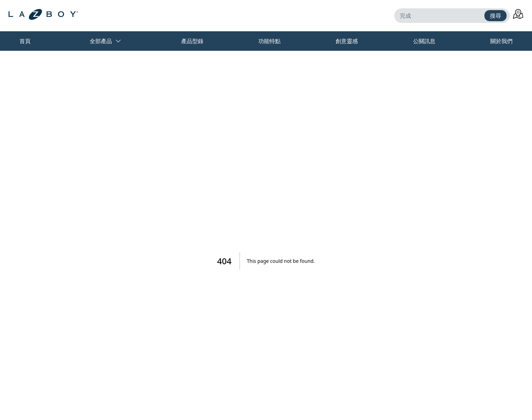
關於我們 (501, 41)
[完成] (441, 16)
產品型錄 (192, 41)
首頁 (25, 41)
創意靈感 (347, 41)
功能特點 (269, 41)
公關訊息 (424, 41)
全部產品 (106, 41)
